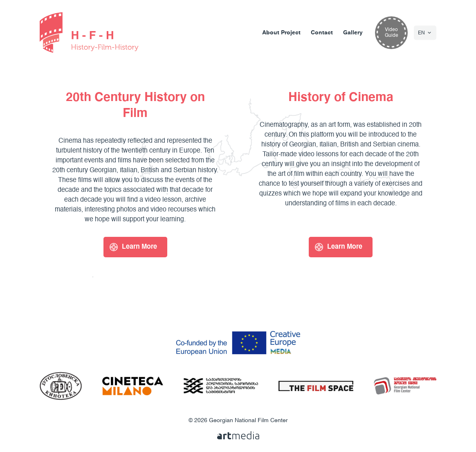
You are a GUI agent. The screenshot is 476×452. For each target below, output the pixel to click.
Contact (322, 33)
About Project (281, 33)
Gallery (353, 33)
